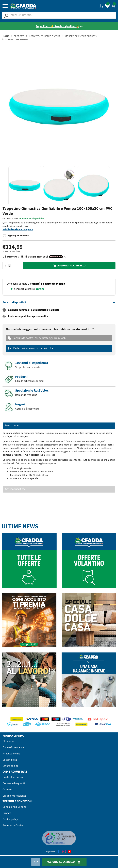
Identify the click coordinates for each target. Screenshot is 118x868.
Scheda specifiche (15, 489)
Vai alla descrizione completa (18, 229)
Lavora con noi (11, 766)
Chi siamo (8, 741)
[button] (101, 6)
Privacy (7, 813)
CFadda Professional (14, 796)
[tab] (59, 302)
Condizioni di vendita (14, 807)
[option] (59, 107)
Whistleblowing (11, 754)
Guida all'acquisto (13, 777)
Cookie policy (10, 819)
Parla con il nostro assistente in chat (31, 348)
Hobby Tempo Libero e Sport (45, 36)
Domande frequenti (14, 783)
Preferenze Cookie (13, 825)
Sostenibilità (10, 760)
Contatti (7, 790)
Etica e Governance (13, 747)
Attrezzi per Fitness (17, 39)
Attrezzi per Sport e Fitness (81, 36)
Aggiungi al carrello (69, 266)
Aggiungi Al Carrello (64, 862)
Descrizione (12, 426)
